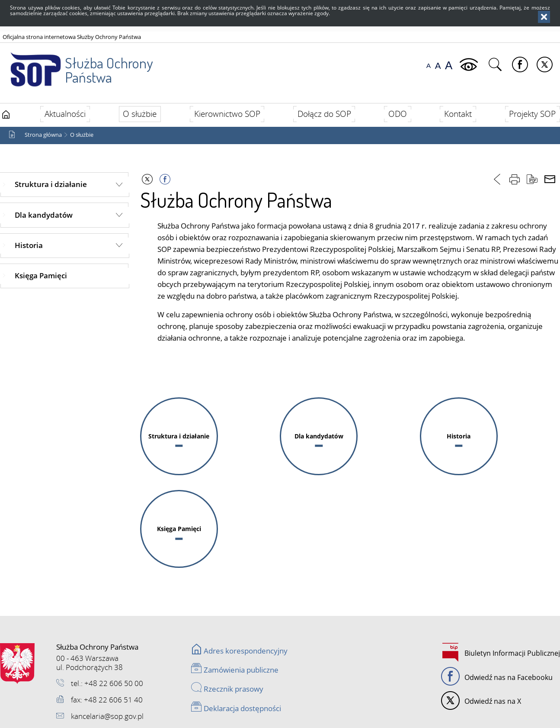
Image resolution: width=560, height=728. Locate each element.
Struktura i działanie (51, 184)
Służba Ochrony (76, 64)
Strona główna (43, 135)
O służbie (82, 135)
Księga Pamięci (41, 275)
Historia (29, 245)
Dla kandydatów (44, 215)
